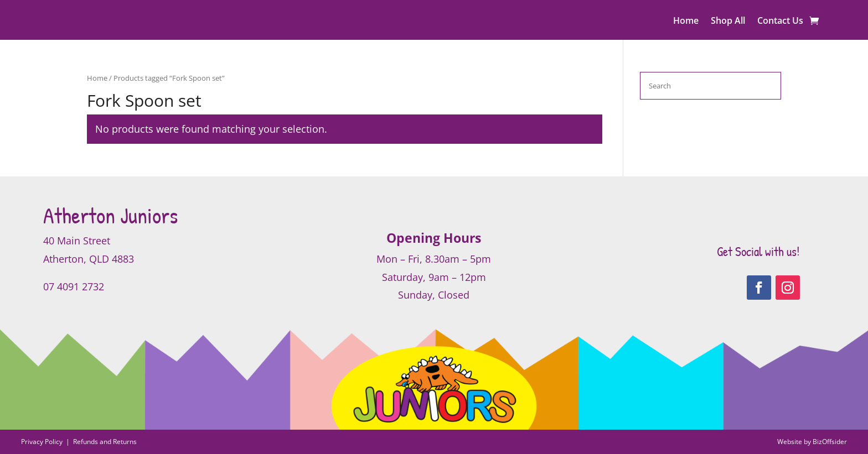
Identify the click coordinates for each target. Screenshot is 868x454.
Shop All (728, 22)
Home (686, 22)
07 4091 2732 (74, 286)
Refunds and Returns (105, 442)
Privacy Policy (43, 442)
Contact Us (780, 22)
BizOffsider (830, 442)
